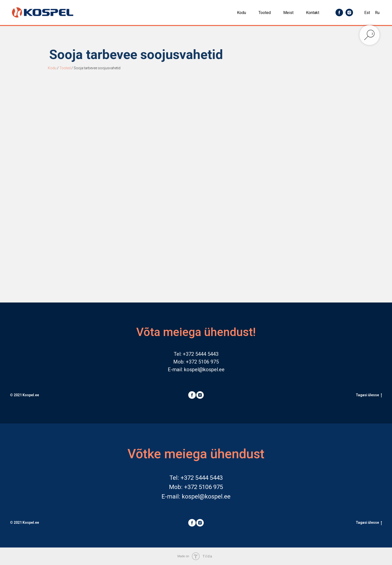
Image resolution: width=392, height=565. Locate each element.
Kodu (241, 13)
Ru (377, 13)
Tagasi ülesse (369, 395)
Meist (288, 13)
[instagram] (349, 12)
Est (367, 13)
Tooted (265, 13)
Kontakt (313, 13)
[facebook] (339, 12)
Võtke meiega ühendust (196, 454)
